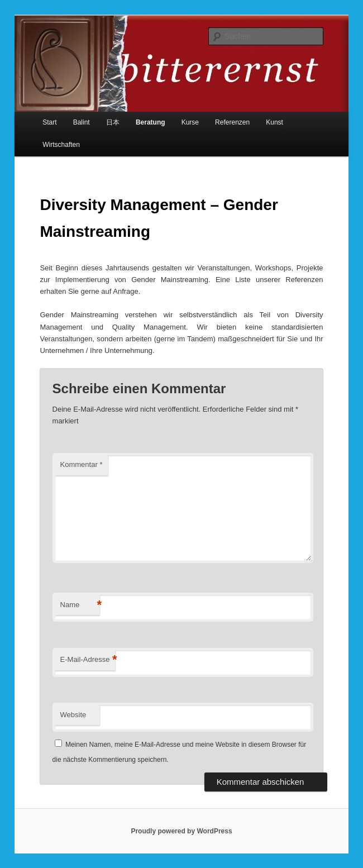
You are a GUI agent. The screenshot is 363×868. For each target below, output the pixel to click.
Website (73, 715)
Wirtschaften (61, 145)
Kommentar (82, 464)
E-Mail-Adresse (88, 660)
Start (49, 122)
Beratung (151, 122)
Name (80, 605)
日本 (113, 122)
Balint (82, 122)
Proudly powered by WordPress (181, 831)
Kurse (190, 122)
